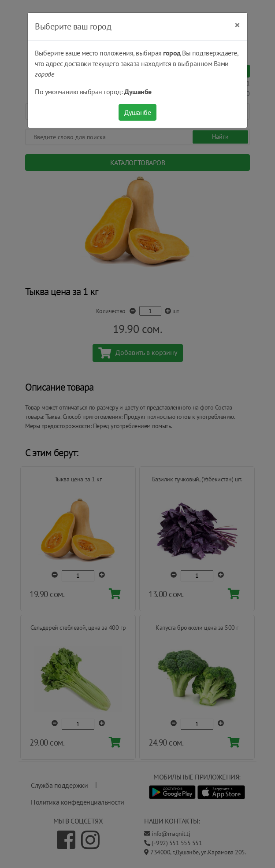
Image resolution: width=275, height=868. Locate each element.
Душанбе (138, 112)
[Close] (237, 25)
